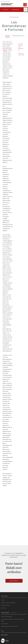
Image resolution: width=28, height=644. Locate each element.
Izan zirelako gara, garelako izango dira (13, 620)
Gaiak (3, 600)
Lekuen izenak (6, 605)
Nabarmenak (15, 10)
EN (9, 1)
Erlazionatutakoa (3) (18, 36)
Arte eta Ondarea (7, 617)
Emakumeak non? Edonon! (9, 626)
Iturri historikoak (14, 17)
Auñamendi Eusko (7, 5)
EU (4, 1)
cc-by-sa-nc (21, 55)
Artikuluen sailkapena (8, 603)
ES (2, 1)
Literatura (4, 624)
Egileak (3, 608)
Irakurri (8, 36)
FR (7, 1)
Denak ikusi (14, 613)
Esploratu (6, 10)
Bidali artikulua (14, 581)
